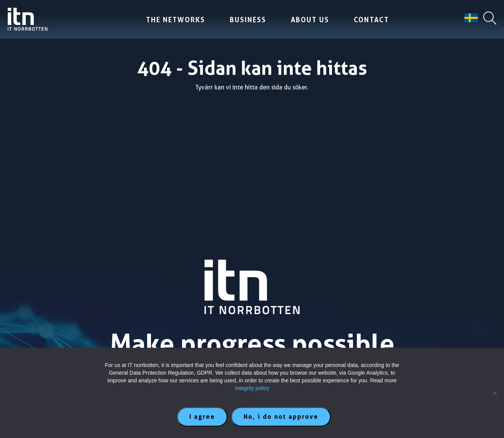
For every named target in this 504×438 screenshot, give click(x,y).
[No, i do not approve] (494, 393)
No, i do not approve (281, 417)
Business (248, 20)
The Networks (176, 20)
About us (310, 20)
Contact (371, 20)
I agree (202, 417)
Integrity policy (252, 388)
